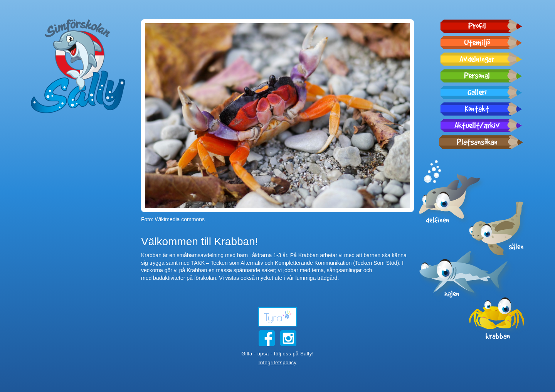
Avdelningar (477, 59)
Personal (477, 76)
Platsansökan (477, 142)
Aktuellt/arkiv (477, 125)
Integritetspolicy (278, 363)
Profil (477, 26)
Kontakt (477, 109)
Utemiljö (477, 42)
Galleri (477, 92)
